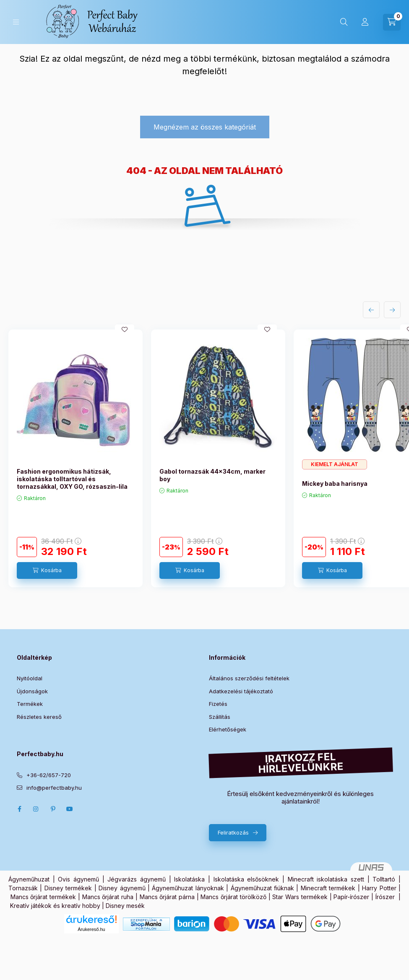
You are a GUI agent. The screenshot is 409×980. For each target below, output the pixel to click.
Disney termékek (68, 888)
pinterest (53, 809)
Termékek (30, 704)
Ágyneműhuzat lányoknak (188, 888)
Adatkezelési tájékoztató (241, 691)
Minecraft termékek (328, 888)
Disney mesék (125, 906)
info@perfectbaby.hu (54, 788)
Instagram (36, 809)
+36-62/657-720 (49, 775)
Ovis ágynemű (78, 879)
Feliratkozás (233, 832)
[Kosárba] (47, 570)
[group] (204, 458)
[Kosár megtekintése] (392, 22)
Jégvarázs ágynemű (137, 879)
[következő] (392, 310)
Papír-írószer (351, 897)
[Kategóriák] (16, 22)
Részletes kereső (39, 717)
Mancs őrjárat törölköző (233, 897)
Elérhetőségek (228, 729)
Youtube (70, 809)
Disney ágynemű (122, 888)
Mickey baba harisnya (335, 484)
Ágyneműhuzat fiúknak (262, 888)
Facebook (19, 809)
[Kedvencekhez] (125, 329)
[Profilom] (365, 22)
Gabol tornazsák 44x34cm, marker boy (212, 475)
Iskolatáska (189, 879)
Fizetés (218, 704)
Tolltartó (384, 879)
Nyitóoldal (30, 678)
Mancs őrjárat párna (167, 897)
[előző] (371, 310)
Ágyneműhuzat (29, 879)
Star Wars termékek (300, 897)
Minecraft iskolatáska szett (326, 879)
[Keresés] (344, 22)
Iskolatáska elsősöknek (246, 879)
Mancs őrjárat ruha (108, 897)
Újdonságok (32, 691)
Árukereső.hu (91, 929)
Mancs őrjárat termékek (43, 897)
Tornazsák (23, 888)
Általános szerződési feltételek (249, 678)
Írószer (385, 897)
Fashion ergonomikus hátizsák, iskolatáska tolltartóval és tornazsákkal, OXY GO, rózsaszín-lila (72, 479)
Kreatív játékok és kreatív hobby (55, 906)
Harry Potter (379, 888)
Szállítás (220, 717)
